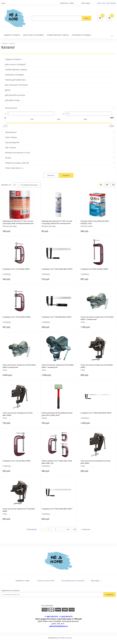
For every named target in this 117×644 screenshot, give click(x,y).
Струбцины (7, 278)
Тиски (83, 326)
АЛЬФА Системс (66, 642)
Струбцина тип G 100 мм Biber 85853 (17, 321)
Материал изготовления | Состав (17, 156)
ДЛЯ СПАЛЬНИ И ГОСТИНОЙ (16, 89)
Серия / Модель (11, 141)
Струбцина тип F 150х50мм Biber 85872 (57, 321)
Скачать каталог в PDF (46, 584)
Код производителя (12, 146)
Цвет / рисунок (11, 151)
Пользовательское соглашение (73, 584)
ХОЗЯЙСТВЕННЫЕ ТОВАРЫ (58, 39)
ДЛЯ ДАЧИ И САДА (12, 104)
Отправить (110, 598)
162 (75, 533)
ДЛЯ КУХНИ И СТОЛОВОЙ (33, 39)
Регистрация (111, 3)
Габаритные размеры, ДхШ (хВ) (17, 167)
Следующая (86, 533)
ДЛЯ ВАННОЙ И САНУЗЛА (15, 99)
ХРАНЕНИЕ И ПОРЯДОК (81, 39)
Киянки (44, 422)
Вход (99, 3)
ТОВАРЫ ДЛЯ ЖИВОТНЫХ (15, 84)
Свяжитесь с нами (22, 584)
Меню (3, 3)
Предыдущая (32, 533)
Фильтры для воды (10, 230)
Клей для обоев (87, 230)
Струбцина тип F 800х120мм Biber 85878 (96, 417)
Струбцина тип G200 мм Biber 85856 (94, 273)
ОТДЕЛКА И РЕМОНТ (12, 39)
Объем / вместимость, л (14, 172)
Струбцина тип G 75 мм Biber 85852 (16, 273)
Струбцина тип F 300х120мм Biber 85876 (57, 273)
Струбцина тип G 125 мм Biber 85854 (17, 465)
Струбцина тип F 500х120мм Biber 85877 (57, 513)
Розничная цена (11, 112)
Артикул (8, 161)
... (112, 39)
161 (68, 533)
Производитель (11, 136)
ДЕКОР (8, 94)
